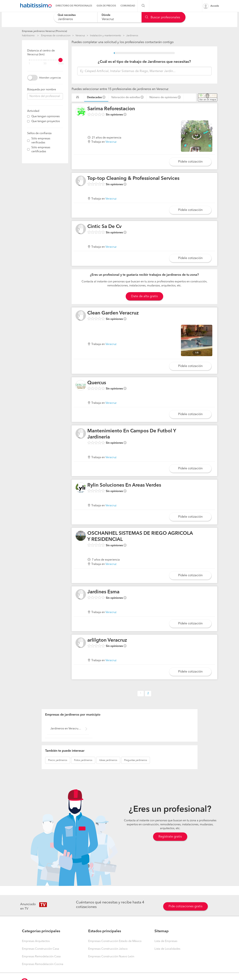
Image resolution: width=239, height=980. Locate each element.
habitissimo (28, 36)
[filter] (45, 60)
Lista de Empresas (166, 941)
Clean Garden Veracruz (113, 313)
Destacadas (94, 97)
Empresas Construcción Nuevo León (111, 957)
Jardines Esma (103, 592)
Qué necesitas (67, 15)
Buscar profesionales (163, 17)
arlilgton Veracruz (107, 640)
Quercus (97, 383)
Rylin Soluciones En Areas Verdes (124, 485)
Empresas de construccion (56, 36)
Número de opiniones (163, 97)
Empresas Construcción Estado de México (115, 941)
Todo (61, 64)
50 (45, 64)
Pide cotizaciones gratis (185, 906)
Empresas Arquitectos (36, 941)
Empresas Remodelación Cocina (43, 964)
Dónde (106, 15)
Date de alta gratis (144, 296)
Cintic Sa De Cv (104, 227)
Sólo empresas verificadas (41, 141)
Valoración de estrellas (126, 97)
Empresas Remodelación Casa (41, 957)
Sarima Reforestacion (111, 109)
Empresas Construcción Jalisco (108, 949)
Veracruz (80, 36)
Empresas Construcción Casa (41, 949)
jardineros (58, 760)
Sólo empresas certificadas (41, 150)
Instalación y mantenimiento (106, 36)
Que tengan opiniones (45, 117)
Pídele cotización (190, 162)
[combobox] (76, 17)
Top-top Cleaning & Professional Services (133, 179)
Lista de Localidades (167, 949)
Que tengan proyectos (46, 121)
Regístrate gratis (170, 837)
